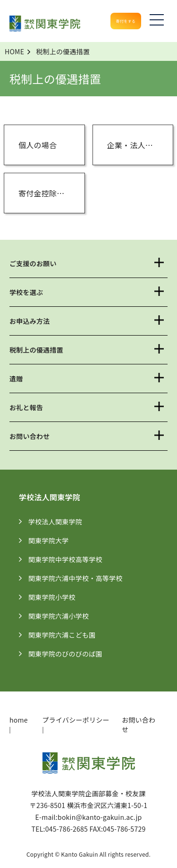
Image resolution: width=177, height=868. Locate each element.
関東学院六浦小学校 (63, 616)
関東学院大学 (54, 540)
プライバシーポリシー (76, 720)
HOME (14, 51)
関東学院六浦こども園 (67, 635)
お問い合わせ (30, 436)
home (19, 720)
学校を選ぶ (26, 292)
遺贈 (16, 379)
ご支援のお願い (33, 263)
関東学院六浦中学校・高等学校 (80, 578)
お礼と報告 (26, 407)
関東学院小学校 (57, 597)
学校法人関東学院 (60, 522)
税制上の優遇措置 (36, 350)
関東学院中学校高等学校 (70, 559)
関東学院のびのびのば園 (70, 654)
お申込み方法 (30, 321)
